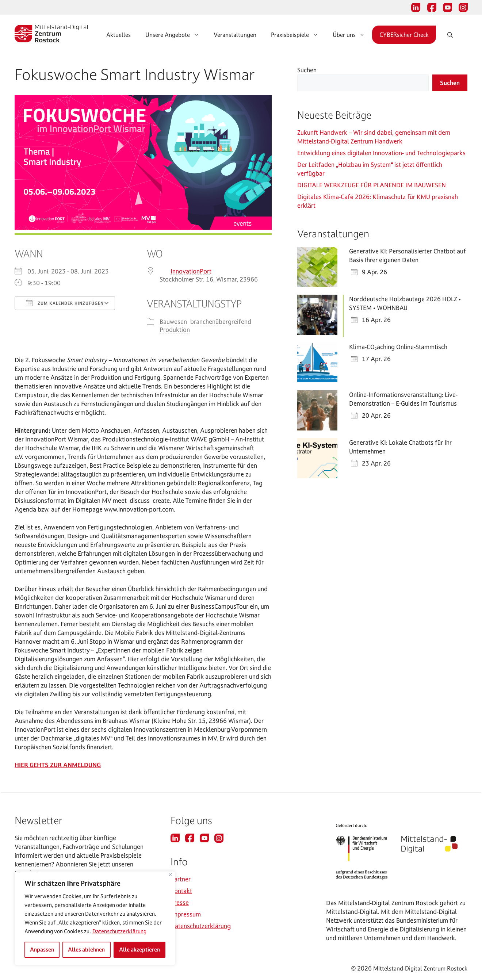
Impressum (186, 914)
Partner (181, 879)
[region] (95, 918)
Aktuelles (118, 35)
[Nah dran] (170, 875)
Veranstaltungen (235, 35)
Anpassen (42, 950)
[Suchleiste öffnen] (457, 35)
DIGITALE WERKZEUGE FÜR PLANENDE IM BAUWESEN (372, 185)
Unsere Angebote (176, 35)
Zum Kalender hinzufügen (65, 303)
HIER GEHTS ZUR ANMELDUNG (58, 765)
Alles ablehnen (86, 950)
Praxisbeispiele (298, 35)
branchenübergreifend (221, 321)
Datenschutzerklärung (119, 931)
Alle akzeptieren (139, 950)
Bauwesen (173, 321)
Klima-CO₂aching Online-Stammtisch (398, 347)
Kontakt (181, 891)
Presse (180, 902)
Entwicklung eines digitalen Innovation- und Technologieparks (381, 153)
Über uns (352, 35)
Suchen (307, 70)
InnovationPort (191, 271)
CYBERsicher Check (404, 35)
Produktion (175, 330)
